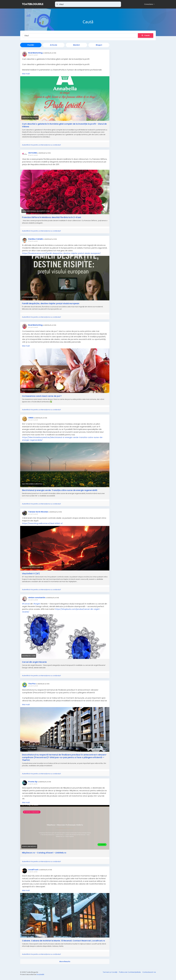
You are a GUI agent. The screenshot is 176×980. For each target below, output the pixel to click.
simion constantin (37, 598)
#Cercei (26, 604)
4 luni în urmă (33, 55)
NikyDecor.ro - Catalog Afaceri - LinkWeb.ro (44, 853)
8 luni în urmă (33, 155)
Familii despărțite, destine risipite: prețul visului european (51, 304)
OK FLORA (33, 153)
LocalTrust (33, 870)
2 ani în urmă (33, 784)
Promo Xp (33, 782)
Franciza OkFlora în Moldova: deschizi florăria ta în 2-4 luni (51, 217)
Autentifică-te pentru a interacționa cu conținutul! (41, 145)
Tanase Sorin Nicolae (38, 512)
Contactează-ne (149, 972)
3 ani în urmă (33, 872)
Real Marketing (35, 53)
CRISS (31, 418)
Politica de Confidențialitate (130, 972)
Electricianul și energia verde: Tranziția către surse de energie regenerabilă (60, 490)
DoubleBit (40, 974)
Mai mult (26, 74)
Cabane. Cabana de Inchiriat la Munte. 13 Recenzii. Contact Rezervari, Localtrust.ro (63, 941)
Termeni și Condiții (110, 972)
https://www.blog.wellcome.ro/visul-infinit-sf (42, 523)
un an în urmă (33, 327)
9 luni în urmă (33, 241)
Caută (146, 35)
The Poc (32, 684)
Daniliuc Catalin (36, 239)
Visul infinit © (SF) (31, 574)
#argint (37, 604)
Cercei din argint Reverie (34, 662)
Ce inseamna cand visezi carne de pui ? (42, 396)
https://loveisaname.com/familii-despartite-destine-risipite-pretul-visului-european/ (61, 253)
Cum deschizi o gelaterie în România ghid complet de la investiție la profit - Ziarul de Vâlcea (64, 125)
